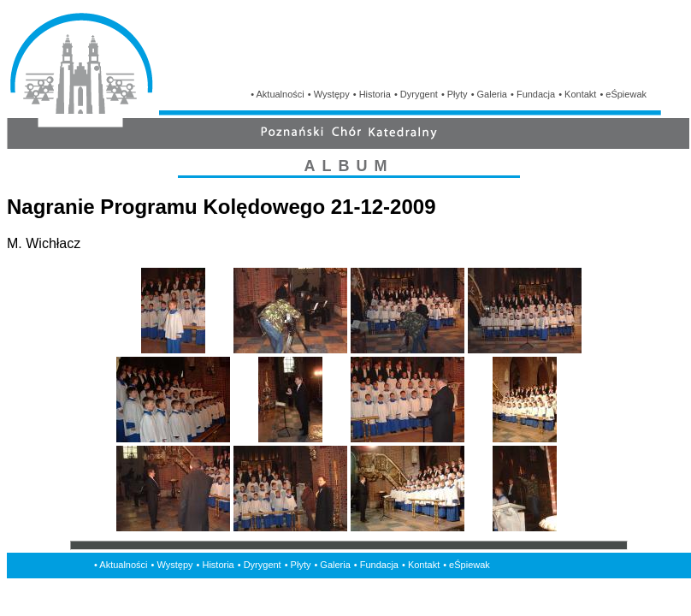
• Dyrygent (416, 94)
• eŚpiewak (623, 94)
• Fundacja (533, 94)
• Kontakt (577, 94)
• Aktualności (278, 94)
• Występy (329, 94)
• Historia (372, 94)
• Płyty (455, 94)
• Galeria (489, 94)
